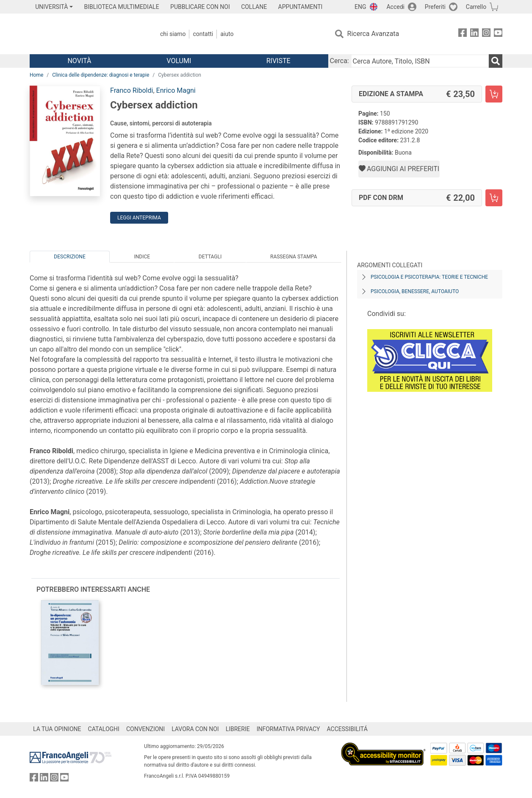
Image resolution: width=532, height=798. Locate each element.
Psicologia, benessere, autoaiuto (415, 291)
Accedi (395, 7)
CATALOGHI (104, 729)
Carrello (476, 7)
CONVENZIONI (145, 729)
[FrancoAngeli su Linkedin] (474, 34)
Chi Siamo (173, 34)
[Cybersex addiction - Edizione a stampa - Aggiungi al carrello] (494, 94)
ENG (360, 7)
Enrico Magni (176, 90)
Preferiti (435, 7)
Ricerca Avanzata (373, 34)
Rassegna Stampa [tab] (294, 257)
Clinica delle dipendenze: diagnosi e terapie (101, 75)
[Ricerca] (496, 61)
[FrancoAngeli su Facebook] (463, 34)
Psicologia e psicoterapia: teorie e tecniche (429, 277)
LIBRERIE (238, 729)
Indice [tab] (142, 257)
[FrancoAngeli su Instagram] (486, 34)
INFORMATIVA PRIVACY (288, 729)
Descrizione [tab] (69, 257)
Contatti (203, 34)
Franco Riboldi (132, 90)
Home (36, 75)
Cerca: (339, 61)
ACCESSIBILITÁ (347, 729)
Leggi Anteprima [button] (139, 218)
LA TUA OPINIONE (57, 729)
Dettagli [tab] (210, 257)
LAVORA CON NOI (195, 729)
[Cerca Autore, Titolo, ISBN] (420, 61)
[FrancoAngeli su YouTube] (498, 34)
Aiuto (227, 34)
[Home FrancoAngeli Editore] (86, 34)
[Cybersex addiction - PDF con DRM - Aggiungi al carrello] (494, 198)
